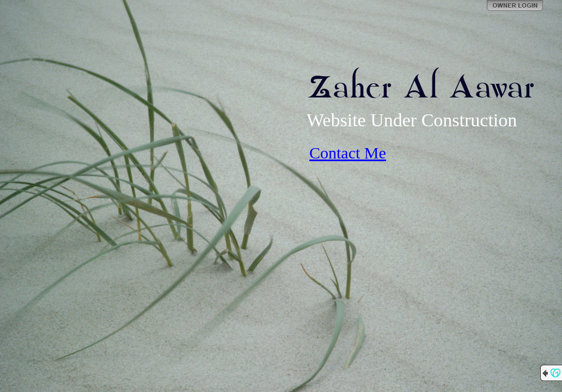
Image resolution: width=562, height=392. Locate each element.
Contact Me (348, 153)
